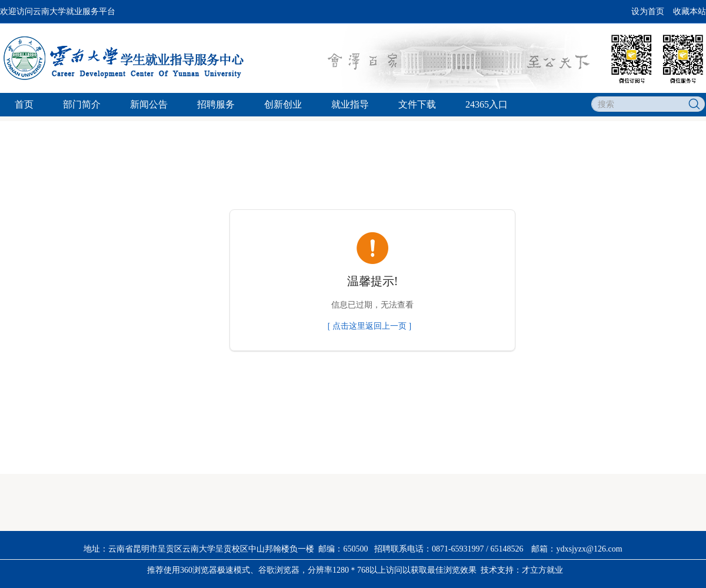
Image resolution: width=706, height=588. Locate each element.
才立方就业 (542, 570)
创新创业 (283, 104)
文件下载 (417, 104)
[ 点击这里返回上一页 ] (369, 326)
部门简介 (82, 104)
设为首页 (648, 11)
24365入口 (487, 104)
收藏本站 (690, 11)
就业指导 (350, 104)
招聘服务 (216, 104)
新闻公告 (149, 104)
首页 (24, 104)
